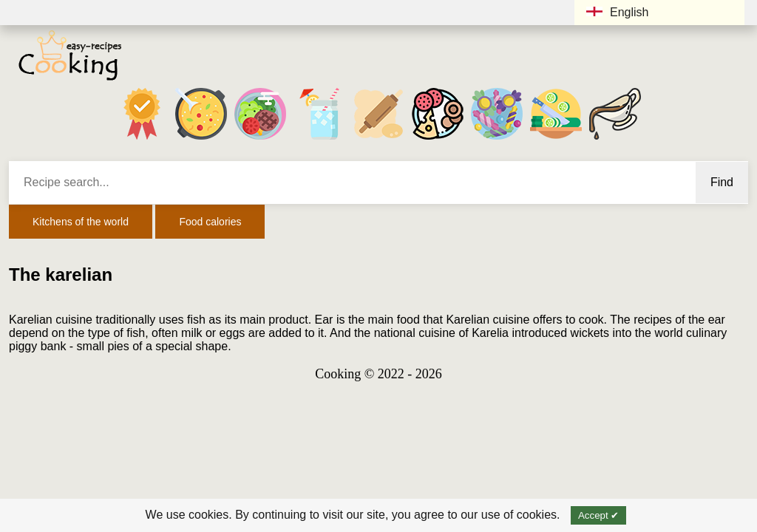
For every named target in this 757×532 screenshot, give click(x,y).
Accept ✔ (598, 515)
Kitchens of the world (81, 222)
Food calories (210, 222)
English (617, 12)
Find (722, 182)
